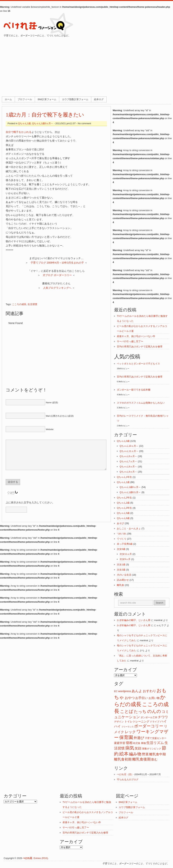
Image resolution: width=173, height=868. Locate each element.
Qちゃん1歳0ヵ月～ (43, 123)
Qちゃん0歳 (123, 441)
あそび (120, 523)
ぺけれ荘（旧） (125, 774)
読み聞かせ (123, 580)
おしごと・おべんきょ (129, 528)
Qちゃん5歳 (123, 513)
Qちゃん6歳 (123, 518)
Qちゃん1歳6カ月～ (130, 492)
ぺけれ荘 (27, 858)
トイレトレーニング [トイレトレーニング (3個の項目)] (137, 721)
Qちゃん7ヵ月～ (128, 461)
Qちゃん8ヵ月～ (128, 467)
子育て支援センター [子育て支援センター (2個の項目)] (156, 738)
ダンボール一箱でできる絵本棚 (134, 390)
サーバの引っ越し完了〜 (130, 341)
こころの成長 (19, 304)
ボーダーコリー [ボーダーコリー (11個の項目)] (149, 726)
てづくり (122, 539)
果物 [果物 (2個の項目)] (143, 743)
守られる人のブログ (128, 780)
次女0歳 (121, 549)
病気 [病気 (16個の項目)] (130, 748)
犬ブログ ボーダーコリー (57, 275)
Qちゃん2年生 (124, 498)
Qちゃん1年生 (124, 477)
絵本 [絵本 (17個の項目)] (124, 754)
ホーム (8, 99)
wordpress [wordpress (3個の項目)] (125, 691)
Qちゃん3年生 (124, 508)
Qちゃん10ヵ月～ (129, 446)
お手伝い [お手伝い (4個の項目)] (142, 698)
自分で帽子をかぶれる (19, 132)
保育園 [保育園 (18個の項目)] (126, 737)
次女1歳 (121, 564)
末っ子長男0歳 (125, 544)
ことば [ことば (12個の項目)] (127, 712)
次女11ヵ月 (126, 554)
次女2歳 (121, 570)
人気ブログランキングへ (57, 288)
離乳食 (120, 585)
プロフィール (25, 99)
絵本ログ (99, 99)
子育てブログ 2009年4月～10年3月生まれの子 (57, 263)
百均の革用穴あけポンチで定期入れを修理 (140, 347)
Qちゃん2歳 (123, 503)
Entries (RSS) (41, 858)
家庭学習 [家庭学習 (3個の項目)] (120, 743)
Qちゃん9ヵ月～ (128, 472)
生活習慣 (32, 304)
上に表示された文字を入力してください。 (30, 508)
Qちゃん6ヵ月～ (128, 456)
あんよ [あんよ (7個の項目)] (137, 691)
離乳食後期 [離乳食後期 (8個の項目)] (142, 759)
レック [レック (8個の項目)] (130, 732)
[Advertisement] (86, 65)
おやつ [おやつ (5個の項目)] (130, 698)
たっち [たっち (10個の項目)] (140, 712)
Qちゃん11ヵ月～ (129, 451)
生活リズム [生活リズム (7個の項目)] (155, 743)
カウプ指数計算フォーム (75, 99)
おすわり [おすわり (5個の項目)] (149, 691)
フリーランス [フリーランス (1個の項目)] (128, 727)
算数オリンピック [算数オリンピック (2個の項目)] (152, 749)
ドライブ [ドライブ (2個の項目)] (155, 722)
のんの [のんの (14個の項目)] (154, 711)
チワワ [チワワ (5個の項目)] (163, 717)
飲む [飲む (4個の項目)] (154, 759)
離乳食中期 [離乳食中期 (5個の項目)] (158, 754)
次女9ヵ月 (125, 559)
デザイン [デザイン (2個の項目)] (119, 722)
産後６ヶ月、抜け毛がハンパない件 (136, 336)
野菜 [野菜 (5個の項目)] (145, 754)
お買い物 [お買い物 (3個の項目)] (154, 698)
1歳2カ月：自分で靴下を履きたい (45, 115)
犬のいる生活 (124, 575)
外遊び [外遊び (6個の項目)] (139, 738)
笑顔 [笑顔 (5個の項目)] (138, 748)
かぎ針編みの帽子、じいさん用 (134, 620)
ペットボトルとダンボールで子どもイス (138, 364)
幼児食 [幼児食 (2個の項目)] (137, 743)
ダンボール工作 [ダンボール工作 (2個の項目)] (149, 717)
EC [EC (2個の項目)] (116, 691)
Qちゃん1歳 (24, 123)
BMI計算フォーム (47, 99)
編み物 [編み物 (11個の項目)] (135, 754)
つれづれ (122, 534)
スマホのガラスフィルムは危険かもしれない (141, 403)
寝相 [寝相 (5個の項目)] (129, 743)
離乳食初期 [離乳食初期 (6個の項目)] (123, 759)
